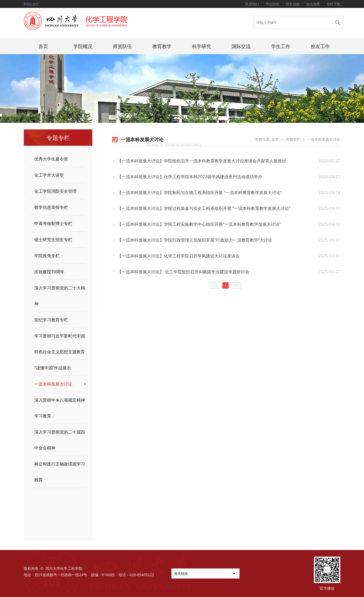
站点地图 (313, 4)
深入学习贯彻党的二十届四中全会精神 (60, 440)
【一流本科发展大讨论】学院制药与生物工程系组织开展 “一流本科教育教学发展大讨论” (200, 192)
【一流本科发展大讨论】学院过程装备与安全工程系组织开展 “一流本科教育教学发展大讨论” (204, 208)
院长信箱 (293, 4)
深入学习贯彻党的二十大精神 (60, 296)
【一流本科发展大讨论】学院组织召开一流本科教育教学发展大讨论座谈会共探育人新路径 (202, 161)
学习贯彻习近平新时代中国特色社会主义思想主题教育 (60, 344)
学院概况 (83, 46)
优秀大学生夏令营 (51, 159)
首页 (43, 46)
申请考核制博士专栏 (53, 223)
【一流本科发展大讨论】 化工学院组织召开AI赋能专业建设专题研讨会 (183, 272)
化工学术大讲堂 (49, 175)
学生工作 (281, 46)
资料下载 (333, 4)
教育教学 (162, 46)
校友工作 (320, 46)
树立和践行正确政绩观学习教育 (60, 472)
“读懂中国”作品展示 (53, 368)
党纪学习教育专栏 (51, 320)
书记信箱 (272, 4)
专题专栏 (293, 139)
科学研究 (202, 46)
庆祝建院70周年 (49, 272)
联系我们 (252, 4)
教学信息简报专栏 (51, 207)
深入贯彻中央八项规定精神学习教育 (60, 408)
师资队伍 (122, 46)
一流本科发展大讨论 (53, 384)
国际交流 (241, 46)
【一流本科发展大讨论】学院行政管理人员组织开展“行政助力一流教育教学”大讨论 (195, 240)
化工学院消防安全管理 (55, 191)
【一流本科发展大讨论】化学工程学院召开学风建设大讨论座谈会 (179, 256)
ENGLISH (31, 4)
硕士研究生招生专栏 (53, 239)
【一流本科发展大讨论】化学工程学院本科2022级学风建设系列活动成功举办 (190, 177)
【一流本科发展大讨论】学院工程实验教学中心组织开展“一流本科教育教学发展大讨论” (199, 224)
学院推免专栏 (47, 256)
